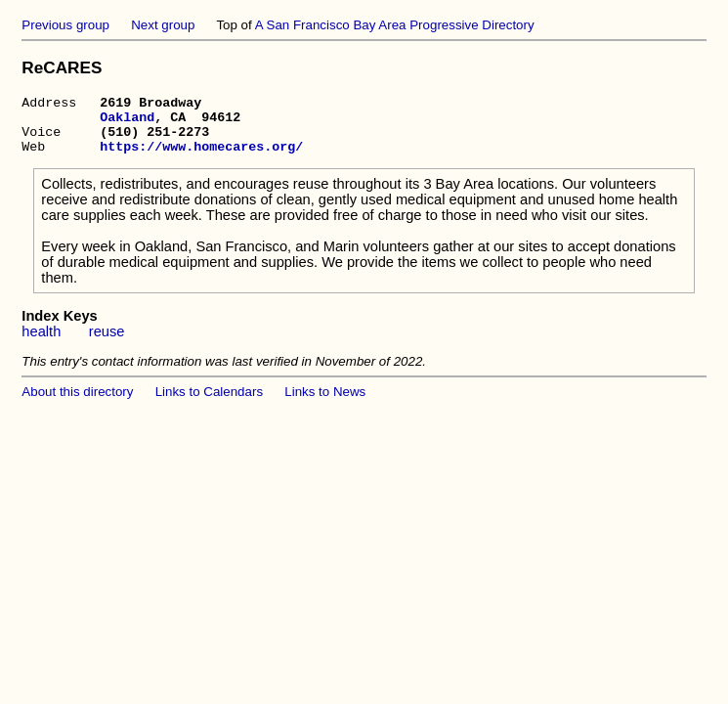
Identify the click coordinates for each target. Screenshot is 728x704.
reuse (107, 343)
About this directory (77, 403)
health (41, 343)
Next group (163, 25)
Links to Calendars (209, 403)
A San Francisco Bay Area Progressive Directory (395, 25)
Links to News (325, 403)
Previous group (65, 25)
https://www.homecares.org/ (201, 157)
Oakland (127, 122)
